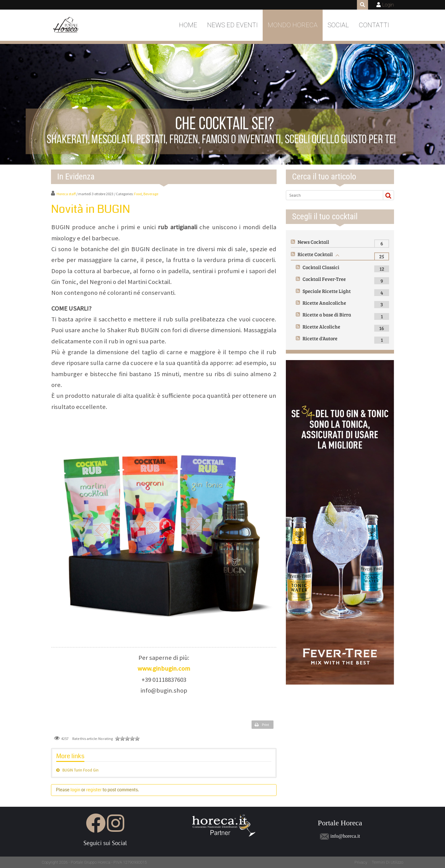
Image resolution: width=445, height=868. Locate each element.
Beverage (151, 194)
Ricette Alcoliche (321, 327)
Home (188, 25)
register (94, 790)
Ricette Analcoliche (324, 303)
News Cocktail (313, 242)
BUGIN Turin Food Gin (81, 770)
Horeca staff (66, 194)
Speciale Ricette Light (327, 291)
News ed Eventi (232, 25)
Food (138, 194)
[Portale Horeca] (66, 25)
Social (338, 25)
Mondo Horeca (293, 25)
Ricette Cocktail (315, 254)
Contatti (374, 25)
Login (388, 5)
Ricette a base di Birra (327, 314)
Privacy (361, 862)
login (75, 790)
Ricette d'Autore (320, 338)
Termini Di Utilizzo (388, 862)
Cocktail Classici (321, 267)
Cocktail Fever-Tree (324, 279)
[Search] (332, 195)
